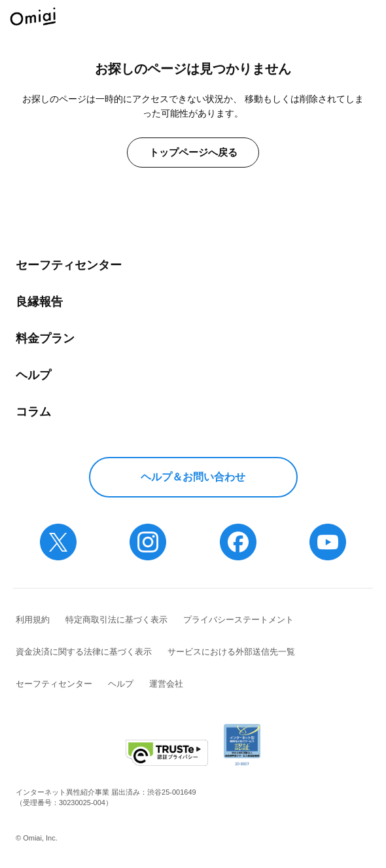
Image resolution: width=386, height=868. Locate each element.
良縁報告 (39, 302)
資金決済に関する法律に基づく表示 (84, 652)
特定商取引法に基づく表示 (116, 620)
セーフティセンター (69, 265)
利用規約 (33, 620)
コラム (33, 412)
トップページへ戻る (193, 152)
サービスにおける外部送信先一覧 (231, 652)
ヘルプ (33, 375)
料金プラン (45, 338)
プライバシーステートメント (238, 620)
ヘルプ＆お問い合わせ (193, 477)
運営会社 (166, 684)
